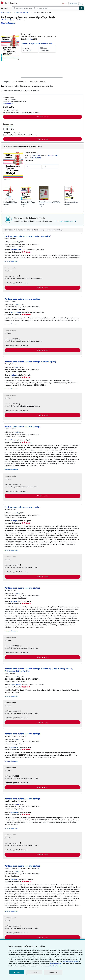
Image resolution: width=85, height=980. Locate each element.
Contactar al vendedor (11, 261)
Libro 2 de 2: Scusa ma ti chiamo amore (15, 20)
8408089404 (36, 156)
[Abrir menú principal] (5, 8)
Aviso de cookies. (56, 964)
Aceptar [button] (17, 972)
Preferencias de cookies (71, 961)
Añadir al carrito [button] (42, 117)
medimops (14, 375)
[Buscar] (82, 8)
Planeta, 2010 (36, 158)
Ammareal (14, 747)
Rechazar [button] (34, 972)
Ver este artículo (8, 104)
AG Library (15, 879)
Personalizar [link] (53, 972)
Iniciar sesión (73, 3)
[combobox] (45, 8)
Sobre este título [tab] (19, 82)
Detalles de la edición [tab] (37, 82)
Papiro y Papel (16, 684)
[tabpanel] (42, 88)
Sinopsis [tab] (6, 82)
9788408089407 (54, 156)
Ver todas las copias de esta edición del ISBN (37, 44)
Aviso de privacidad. (55, 966)
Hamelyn (14, 440)
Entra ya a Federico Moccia (66, 221)
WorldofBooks (16, 250)
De (30, 49)
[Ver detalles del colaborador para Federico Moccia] (8, 23)
